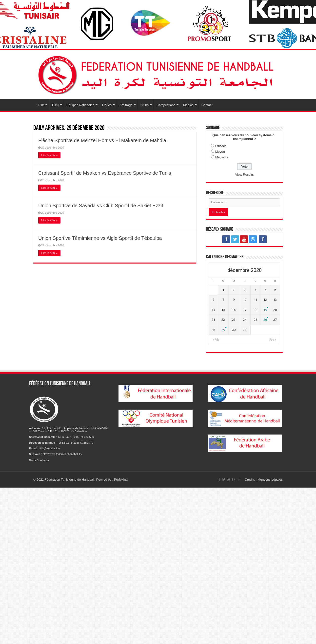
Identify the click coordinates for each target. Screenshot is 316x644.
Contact (207, 105)
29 (223, 330)
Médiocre (222, 157)
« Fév (216, 340)
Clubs (145, 105)
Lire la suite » (49, 155)
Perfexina (121, 480)
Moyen (220, 152)
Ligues (107, 105)
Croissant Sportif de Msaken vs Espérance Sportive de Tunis (105, 173)
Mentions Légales (270, 480)
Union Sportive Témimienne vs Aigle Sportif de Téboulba (100, 238)
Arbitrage (126, 105)
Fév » (273, 340)
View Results (245, 175)
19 (265, 310)
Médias (188, 105)
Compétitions (166, 105)
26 (265, 320)
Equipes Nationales (80, 105)
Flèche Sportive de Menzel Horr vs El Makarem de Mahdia (102, 140)
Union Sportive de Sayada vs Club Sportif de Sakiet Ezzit (101, 206)
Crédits (250, 480)
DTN (55, 105)
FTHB (40, 105)
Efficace (221, 146)
